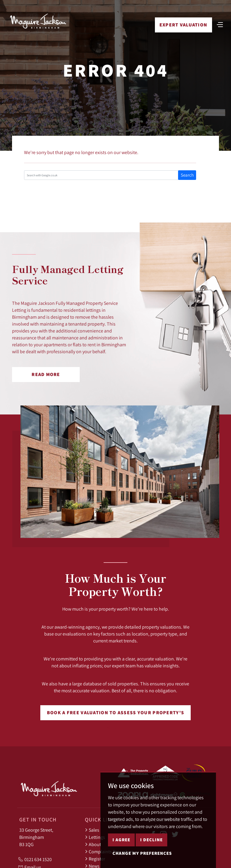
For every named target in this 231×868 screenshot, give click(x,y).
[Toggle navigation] (220, 24)
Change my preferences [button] (142, 853)
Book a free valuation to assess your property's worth (115, 715)
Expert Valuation (183, 25)
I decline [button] (151, 840)
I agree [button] (121, 840)
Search (187, 175)
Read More (46, 374)
